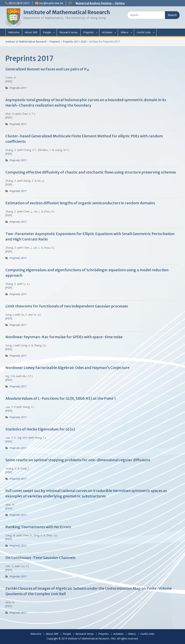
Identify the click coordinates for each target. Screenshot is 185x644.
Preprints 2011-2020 (75, 42)
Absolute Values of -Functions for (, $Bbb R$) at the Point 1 (61, 398)
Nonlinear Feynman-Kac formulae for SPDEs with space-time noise (64, 337)
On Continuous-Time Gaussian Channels (40, 558)
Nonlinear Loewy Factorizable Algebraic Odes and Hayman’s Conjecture (67, 368)
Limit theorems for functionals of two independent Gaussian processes (67, 306)
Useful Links (144, 32)
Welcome (14, 32)
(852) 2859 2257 (19, 3)
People (47, 32)
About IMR (31, 32)
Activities (107, 32)
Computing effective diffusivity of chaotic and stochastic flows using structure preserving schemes (91, 172)
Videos (125, 32)
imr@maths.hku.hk (51, 3)
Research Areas (69, 32)
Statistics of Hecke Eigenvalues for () (40, 429)
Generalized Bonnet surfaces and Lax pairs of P (47, 69)
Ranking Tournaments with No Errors (38, 527)
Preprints (89, 32)
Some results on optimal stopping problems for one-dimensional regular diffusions (78, 460)
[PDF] (9, 81)
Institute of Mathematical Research (67, 12)
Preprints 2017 (18, 88)
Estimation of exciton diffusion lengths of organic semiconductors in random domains (80, 203)
